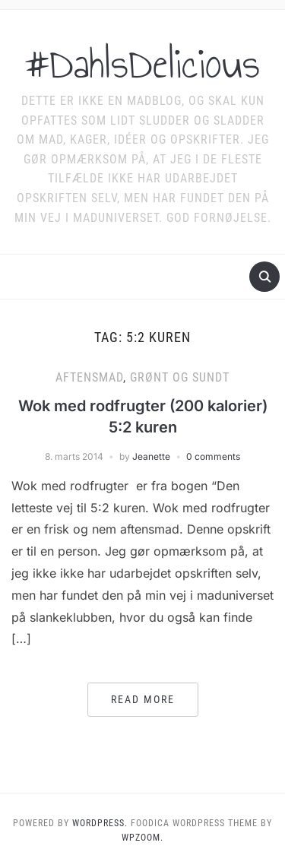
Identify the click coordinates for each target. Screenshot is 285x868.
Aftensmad (89, 377)
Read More (143, 699)
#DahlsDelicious (142, 64)
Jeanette (151, 456)
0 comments (213, 456)
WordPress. (100, 823)
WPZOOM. (142, 838)
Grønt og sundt (180, 377)
